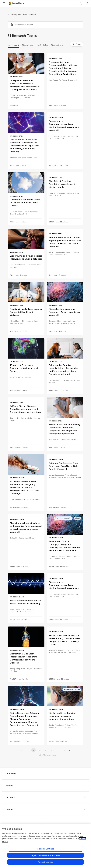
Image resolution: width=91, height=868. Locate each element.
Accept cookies (45, 865)
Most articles (42, 45)
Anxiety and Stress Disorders (23, 14)
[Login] (87, 3)
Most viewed (28, 45)
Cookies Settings (46, 851)
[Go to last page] (70, 750)
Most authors (57, 45)
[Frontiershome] (17, 3)
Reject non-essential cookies (45, 858)
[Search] (81, 3)
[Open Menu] (4, 3)
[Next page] (64, 750)
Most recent (13, 45)
